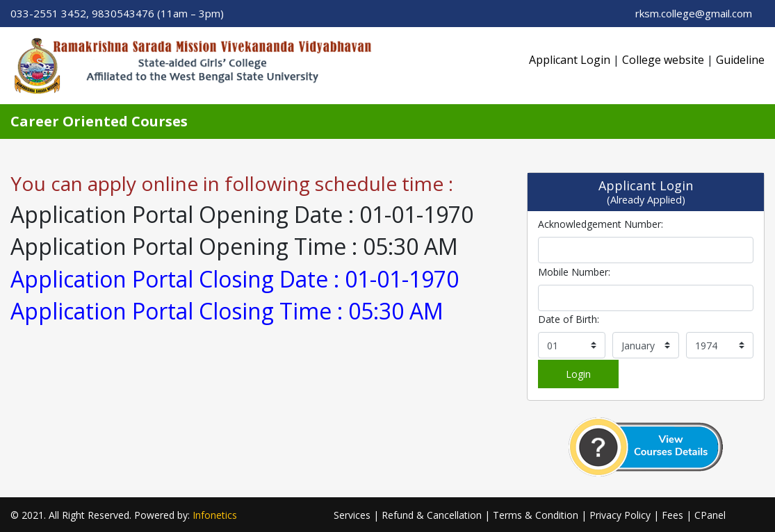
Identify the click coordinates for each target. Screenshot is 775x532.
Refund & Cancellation (432, 515)
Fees (672, 515)
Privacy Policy (620, 515)
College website (663, 60)
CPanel (710, 515)
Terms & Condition (536, 515)
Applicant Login (570, 60)
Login (578, 374)
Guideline (740, 60)
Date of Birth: (569, 319)
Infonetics (215, 515)
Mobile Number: (574, 272)
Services (352, 515)
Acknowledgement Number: (601, 224)
